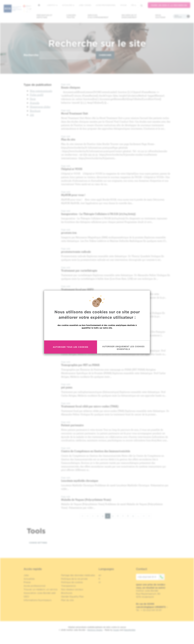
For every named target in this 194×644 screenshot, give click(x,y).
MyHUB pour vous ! (73, 195)
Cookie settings (38, 543)
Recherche (31, 55)
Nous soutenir (160, 16)
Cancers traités (71, 16)
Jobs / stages (85, 5)
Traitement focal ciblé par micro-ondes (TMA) (90, 406)
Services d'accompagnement (98, 16)
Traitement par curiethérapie (79, 270)
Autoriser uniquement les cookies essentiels (123, 349)
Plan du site (68, 139)
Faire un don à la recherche (169, 5)
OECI (26, 597)
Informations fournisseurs (38, 600)
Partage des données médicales (78, 575)
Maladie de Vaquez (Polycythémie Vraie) (86, 500)
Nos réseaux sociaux (72, 589)
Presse (27, 582)
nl (100, 582)
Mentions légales (95, 630)
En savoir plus (97, 336)
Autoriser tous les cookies (71, 349)
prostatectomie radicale (76, 252)
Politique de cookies (72, 582)
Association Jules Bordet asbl (40, 593)
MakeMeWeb (130, 630)
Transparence (68, 586)
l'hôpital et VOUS (72, 169)
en (100, 575)
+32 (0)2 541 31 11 (151, 577)
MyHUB (123, 5)
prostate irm (69, 233)
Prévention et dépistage (44, 16)
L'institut (52, 5)
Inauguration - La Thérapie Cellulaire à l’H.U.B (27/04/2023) (98, 214)
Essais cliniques (71, 87)
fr (134, 5)
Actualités (68, 5)
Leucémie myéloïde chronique (80, 481)
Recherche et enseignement (129, 16)
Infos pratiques (178, 16)
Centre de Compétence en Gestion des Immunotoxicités (96, 451)
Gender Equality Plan (72, 597)
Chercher (105, 55)
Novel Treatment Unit (75, 113)
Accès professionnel (106, 5)
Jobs (26, 575)
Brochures (67, 593)
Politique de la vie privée (74, 579)
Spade (116, 630)
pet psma (67, 387)
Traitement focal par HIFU (77, 289)
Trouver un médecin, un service (40, 589)
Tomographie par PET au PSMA (80, 365)
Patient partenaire (72, 425)
